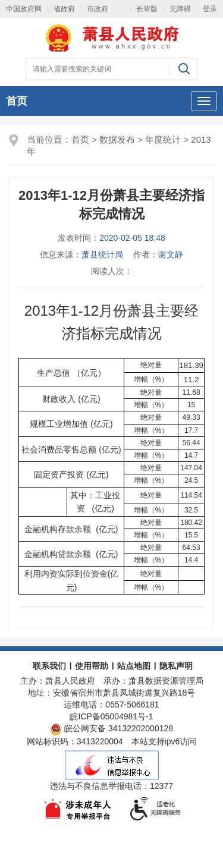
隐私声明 (176, 666)
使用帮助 (92, 666)
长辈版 (147, 9)
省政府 (64, 9)
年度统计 (163, 139)
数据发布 (117, 139)
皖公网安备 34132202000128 (111, 728)
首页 (17, 101)
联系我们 (49, 666)
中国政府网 (24, 9)
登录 (210, 9)
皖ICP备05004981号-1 (111, 716)
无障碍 (180, 9)
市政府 (98, 9)
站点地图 (134, 666)
